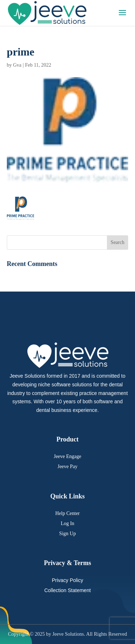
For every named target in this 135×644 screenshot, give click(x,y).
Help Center (67, 513)
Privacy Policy (67, 580)
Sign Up (67, 534)
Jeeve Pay (68, 467)
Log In (68, 523)
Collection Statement (67, 590)
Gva (17, 65)
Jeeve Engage (67, 456)
